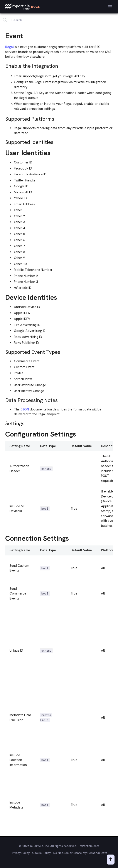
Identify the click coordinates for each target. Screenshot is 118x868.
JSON (25, 409)
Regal (9, 47)
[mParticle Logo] (23, 7)
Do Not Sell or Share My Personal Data (80, 853)
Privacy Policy (20, 853)
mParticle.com (89, 846)
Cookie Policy (41, 853)
